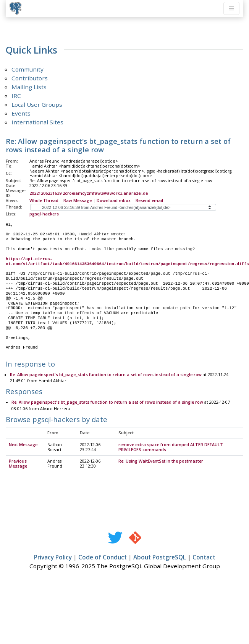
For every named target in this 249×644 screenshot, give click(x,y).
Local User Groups (37, 104)
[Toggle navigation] (231, 8)
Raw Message (78, 201)
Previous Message (18, 464)
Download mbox (114, 201)
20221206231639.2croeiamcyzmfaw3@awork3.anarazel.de (89, 193)
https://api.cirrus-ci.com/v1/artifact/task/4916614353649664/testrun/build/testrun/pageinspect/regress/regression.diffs (127, 262)
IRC (16, 96)
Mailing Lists (29, 87)
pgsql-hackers (44, 214)
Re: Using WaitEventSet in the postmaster (161, 461)
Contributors (30, 78)
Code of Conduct (103, 558)
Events (21, 113)
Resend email (149, 201)
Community (27, 69)
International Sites (37, 122)
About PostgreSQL (160, 558)
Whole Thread (44, 201)
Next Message (23, 445)
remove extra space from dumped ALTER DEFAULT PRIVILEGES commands (171, 448)
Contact (204, 558)
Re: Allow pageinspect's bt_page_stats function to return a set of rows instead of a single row (106, 375)
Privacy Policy (53, 558)
